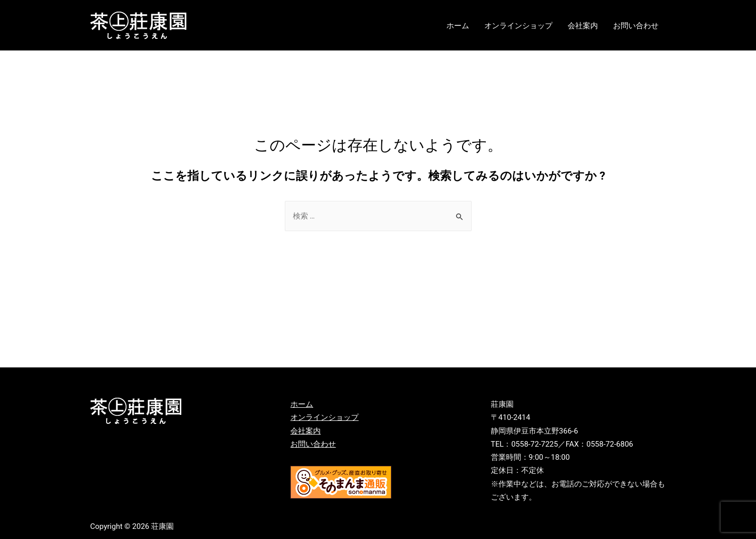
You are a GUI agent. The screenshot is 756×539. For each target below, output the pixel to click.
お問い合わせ (636, 26)
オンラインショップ (518, 26)
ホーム (458, 26)
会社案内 (583, 26)
